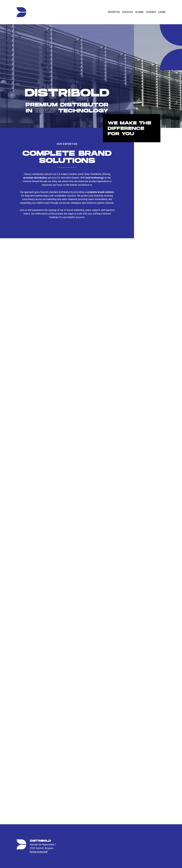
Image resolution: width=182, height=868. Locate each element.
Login (162, 12)
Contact (151, 12)
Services (128, 12)
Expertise (114, 12)
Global (140, 12)
